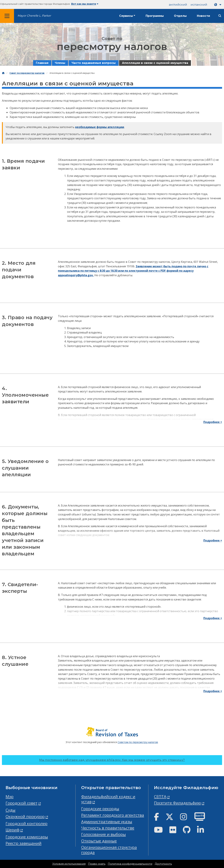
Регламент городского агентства (113, 815)
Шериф (13, 830)
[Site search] (220, 16)
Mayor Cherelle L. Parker (34, 16)
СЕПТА (160, 797)
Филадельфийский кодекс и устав (108, 799)
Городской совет (22, 803)
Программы (155, 16)
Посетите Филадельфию (177, 803)
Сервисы (126, 16)
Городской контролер (27, 823)
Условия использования (69, 864)
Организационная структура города (109, 850)
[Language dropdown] (218, 5)
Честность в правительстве (108, 828)
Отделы (180, 16)
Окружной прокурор (25, 816)
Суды (10, 810)
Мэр (10, 797)
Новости (203, 16)
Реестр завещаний (24, 843)
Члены (60, 63)
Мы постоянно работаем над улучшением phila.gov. (112, 760)
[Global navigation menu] (7, 16)
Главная (42, 63)
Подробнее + (213, 422)
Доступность (163, 864)
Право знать (97, 864)
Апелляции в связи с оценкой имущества (155, 63)
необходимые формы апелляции (100, 127)
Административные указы (107, 822)
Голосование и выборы (104, 834)
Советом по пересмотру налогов (138, 742)
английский (178, 5)
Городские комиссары (27, 837)
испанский (199, 5)
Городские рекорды (100, 809)
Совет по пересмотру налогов (27, 73)
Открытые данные (99, 841)
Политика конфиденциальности (130, 864)
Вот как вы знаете (85, 4)
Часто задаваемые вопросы (94, 63)
